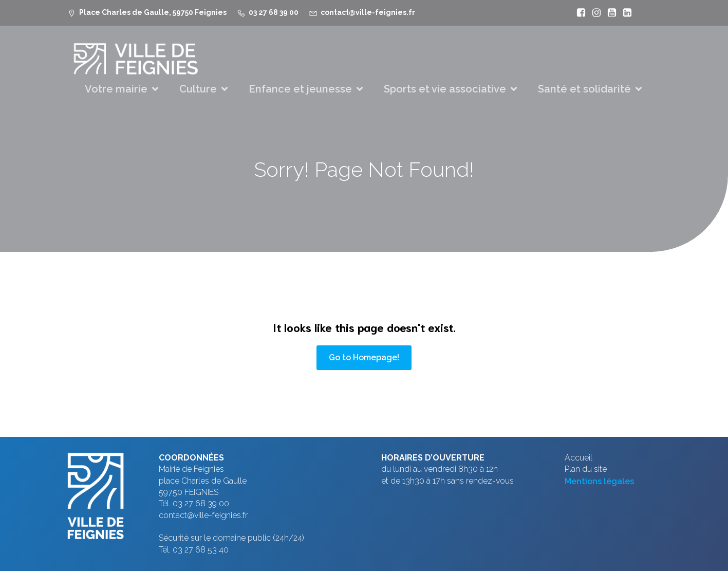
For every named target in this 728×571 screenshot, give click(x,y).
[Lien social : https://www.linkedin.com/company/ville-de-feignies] (625, 13)
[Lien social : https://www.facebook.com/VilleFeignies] (578, 13)
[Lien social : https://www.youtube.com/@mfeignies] (609, 13)
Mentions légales (599, 481)
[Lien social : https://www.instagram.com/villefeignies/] (594, 13)
